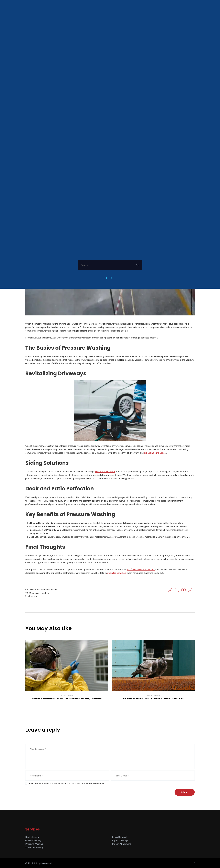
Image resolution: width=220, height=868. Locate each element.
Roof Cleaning (32, 837)
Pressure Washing (34, 844)
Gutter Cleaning (33, 840)
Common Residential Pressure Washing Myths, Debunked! (67, 699)
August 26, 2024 (67, 696)
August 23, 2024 (153, 696)
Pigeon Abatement (122, 844)
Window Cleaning (49, 589)
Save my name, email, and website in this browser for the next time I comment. (67, 783)
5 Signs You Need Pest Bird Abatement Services (153, 699)
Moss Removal (120, 837)
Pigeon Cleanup (120, 840)
